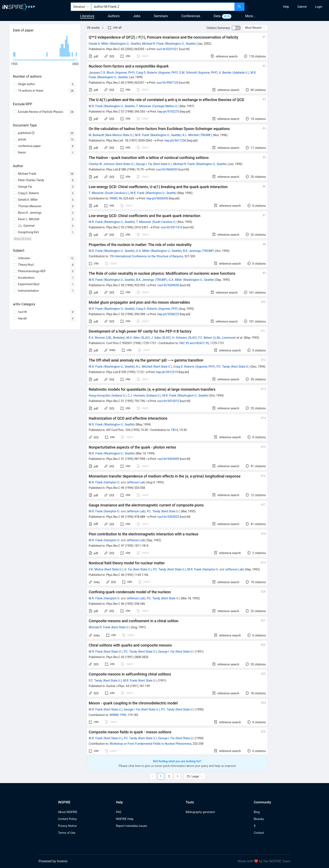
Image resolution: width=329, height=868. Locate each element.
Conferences (191, 16)
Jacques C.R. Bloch (101, 73)
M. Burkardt (96, 135)
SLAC (145, 338)
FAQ (118, 812)
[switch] (236, 28)
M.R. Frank (96, 106)
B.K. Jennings (192, 251)
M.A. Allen (133, 338)
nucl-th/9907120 (167, 83)
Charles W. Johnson (102, 164)
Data (217, 16)
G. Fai (128, 569)
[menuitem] (286, 7)
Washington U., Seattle (125, 44)
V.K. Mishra (96, 569)
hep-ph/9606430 (157, 198)
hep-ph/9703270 (168, 112)
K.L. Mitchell (191, 135)
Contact (259, 833)
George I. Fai (144, 164)
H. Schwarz (180, 338)
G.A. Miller (143, 251)
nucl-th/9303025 (168, 517)
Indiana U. (119, 396)
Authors (114, 16)
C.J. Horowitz (137, 396)
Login (319, 7)
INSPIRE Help (125, 819)
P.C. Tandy (223, 367)
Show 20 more (23, 239)
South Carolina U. (117, 193)
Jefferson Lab (135, 482)
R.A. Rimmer (97, 338)
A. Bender (225, 73)
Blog (257, 812)
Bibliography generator (200, 812)
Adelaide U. (241, 73)
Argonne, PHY (125, 73)
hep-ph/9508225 (168, 314)
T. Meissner (144, 106)
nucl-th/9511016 (172, 227)
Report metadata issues (131, 826)
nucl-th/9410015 (168, 401)
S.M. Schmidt (188, 73)
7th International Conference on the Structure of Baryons (146, 256)
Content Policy (67, 819)
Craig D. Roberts (147, 73)
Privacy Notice (67, 826)
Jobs (137, 16)
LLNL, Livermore (224, 338)
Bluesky (259, 819)
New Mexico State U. (119, 135)
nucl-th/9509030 (168, 285)
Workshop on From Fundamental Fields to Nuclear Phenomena (150, 744)
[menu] (287, 7)
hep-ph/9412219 (167, 372)
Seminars (161, 16)
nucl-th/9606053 (167, 169)
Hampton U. (112, 482)
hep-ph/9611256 (175, 141)
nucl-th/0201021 (167, 49)
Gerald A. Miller (99, 44)
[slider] (14, 60)
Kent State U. (125, 164)
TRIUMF (206, 135)
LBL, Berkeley (116, 338)
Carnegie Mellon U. (165, 106)
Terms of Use (67, 833)
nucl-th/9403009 (168, 459)
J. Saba (156, 338)
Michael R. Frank (153, 44)
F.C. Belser (205, 338)
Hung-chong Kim (100, 396)
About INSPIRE (68, 812)
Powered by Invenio (53, 861)
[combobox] (163, 7)
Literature (87, 16)
